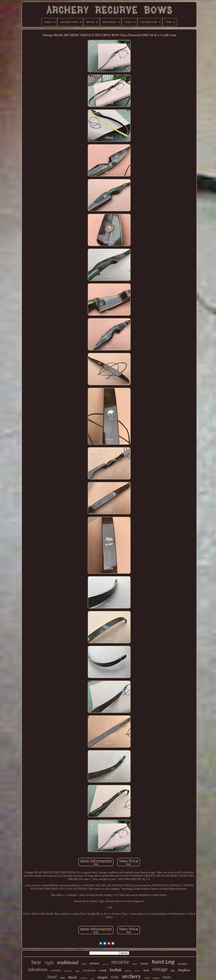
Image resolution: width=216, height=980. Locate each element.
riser (115, 977)
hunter (144, 964)
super (92, 978)
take (77, 971)
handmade (89, 970)
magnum (68, 971)
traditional (68, 962)
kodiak (116, 970)
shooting (182, 964)
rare (62, 978)
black (72, 977)
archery (132, 976)
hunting (163, 962)
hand (52, 977)
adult (147, 978)
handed (156, 978)
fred (146, 970)
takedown (38, 969)
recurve (120, 962)
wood (103, 970)
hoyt (84, 964)
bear (36, 962)
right (49, 963)
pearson (105, 964)
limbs (167, 977)
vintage (160, 969)
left (173, 971)
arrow (137, 971)
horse (135, 964)
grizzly (128, 971)
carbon (84, 978)
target (103, 977)
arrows (94, 963)
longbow (184, 970)
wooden (56, 970)
